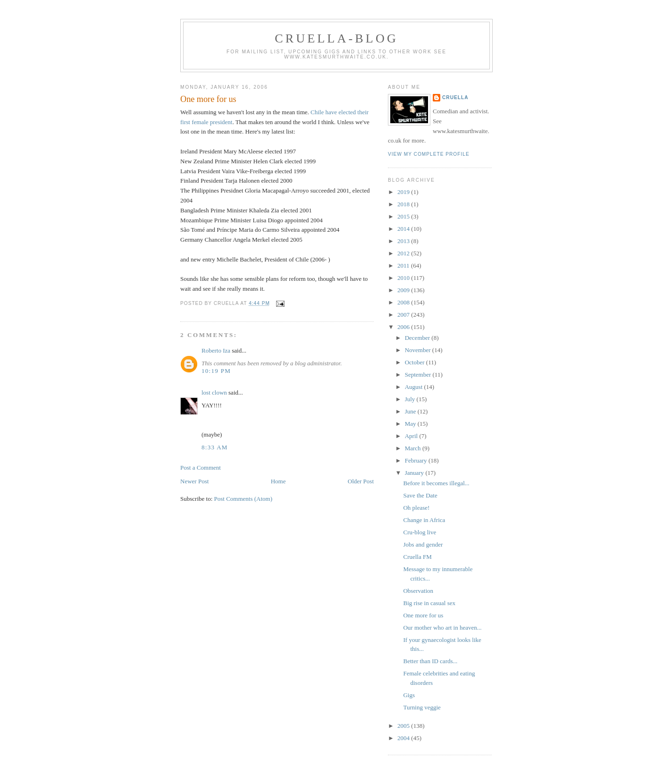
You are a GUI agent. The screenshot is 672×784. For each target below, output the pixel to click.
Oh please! (416, 508)
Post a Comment (201, 468)
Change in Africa (424, 520)
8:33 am (215, 447)
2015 (404, 216)
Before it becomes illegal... (436, 483)
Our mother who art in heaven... (442, 628)
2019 (404, 192)
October (416, 362)
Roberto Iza (216, 350)
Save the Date (420, 495)
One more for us (208, 99)
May (411, 424)
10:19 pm (216, 371)
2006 (404, 327)
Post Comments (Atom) (244, 499)
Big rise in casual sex (429, 603)
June (411, 411)
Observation (418, 591)
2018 (404, 204)
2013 (404, 241)
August (415, 387)
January (415, 473)
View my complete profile (429, 154)
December (418, 338)
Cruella (455, 97)
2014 (404, 229)
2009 (404, 290)
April (412, 436)
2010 (404, 278)
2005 (404, 726)
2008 (404, 302)
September (419, 375)
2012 (404, 253)
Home (278, 481)
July (411, 399)
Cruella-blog (336, 38)
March (414, 448)
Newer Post (194, 481)
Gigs (409, 695)
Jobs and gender (423, 544)
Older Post (361, 481)
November (419, 350)
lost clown (214, 392)
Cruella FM (417, 557)
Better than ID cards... (430, 661)
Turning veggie (422, 707)
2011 (404, 266)
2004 (404, 738)
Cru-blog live (420, 532)
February (417, 460)
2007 (404, 315)
